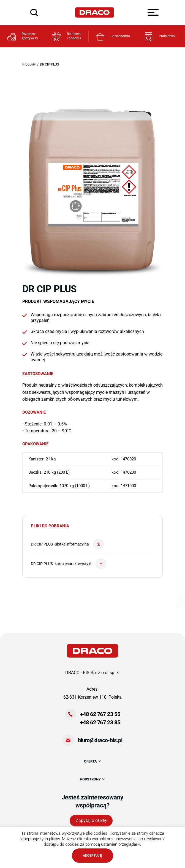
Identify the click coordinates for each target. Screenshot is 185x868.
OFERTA (93, 761)
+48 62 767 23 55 (100, 714)
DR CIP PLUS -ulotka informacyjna (67, 544)
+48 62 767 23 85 (100, 722)
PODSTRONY (93, 779)
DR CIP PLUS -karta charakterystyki (69, 564)
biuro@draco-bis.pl (100, 740)
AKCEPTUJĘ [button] (92, 856)
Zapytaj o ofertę (91, 820)
